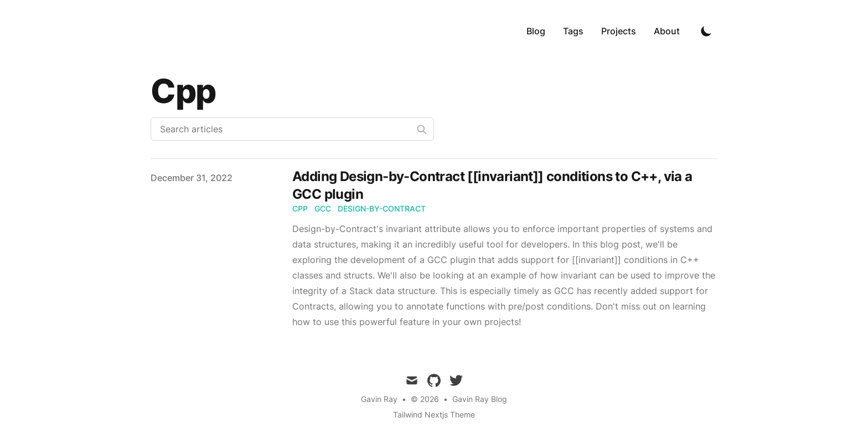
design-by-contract (382, 208)
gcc (323, 208)
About (667, 31)
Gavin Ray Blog (480, 399)
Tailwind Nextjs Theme (434, 414)
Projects (619, 31)
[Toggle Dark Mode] (706, 31)
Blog (536, 31)
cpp (300, 208)
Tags (573, 31)
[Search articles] (292, 129)
